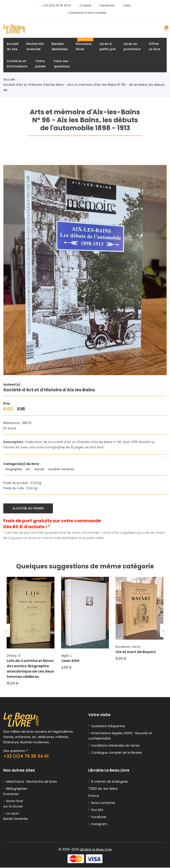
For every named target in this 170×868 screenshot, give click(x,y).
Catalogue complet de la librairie (116, 753)
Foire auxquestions (62, 64)
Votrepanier (41, 64)
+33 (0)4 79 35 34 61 (57, 5)
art (29, 469)
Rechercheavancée (35, 46)
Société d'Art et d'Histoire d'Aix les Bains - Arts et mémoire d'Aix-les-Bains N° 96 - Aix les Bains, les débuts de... (84, 87)
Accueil (10, 79)
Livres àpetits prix (108, 46)
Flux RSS (96, 810)
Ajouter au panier (28, 509)
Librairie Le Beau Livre (96, 850)
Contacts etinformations (17, 64)
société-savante (62, 469)
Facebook (107, 5)
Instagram (98, 824)
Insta (127, 5)
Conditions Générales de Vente (114, 746)
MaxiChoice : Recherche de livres (31, 782)
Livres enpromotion (132, 46)
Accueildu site (13, 46)
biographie (14, 469)
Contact (85, 5)
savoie (40, 469)
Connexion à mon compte (87, 13)
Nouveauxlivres (85, 45)
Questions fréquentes (107, 727)
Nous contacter (102, 803)
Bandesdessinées (60, 46)
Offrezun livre (155, 46)
